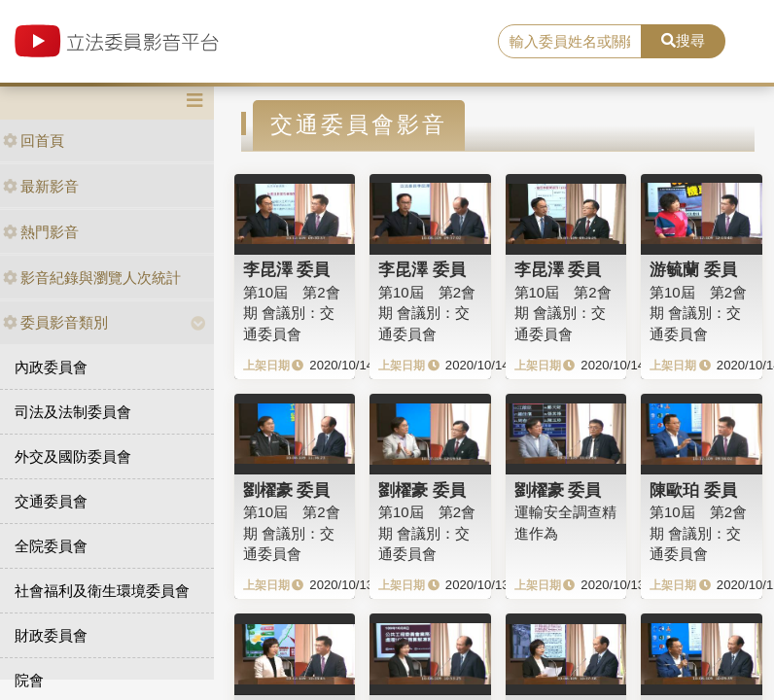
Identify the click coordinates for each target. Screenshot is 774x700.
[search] (570, 42)
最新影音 (41, 186)
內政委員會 (51, 367)
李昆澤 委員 (287, 269)
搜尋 (683, 40)
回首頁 (34, 140)
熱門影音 (41, 232)
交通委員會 (51, 501)
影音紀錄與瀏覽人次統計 (92, 278)
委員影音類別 (55, 322)
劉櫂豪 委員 (287, 490)
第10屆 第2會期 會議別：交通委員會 (292, 313)
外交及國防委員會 (73, 456)
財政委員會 (51, 635)
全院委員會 (51, 546)
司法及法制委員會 (73, 412)
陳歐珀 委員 (693, 490)
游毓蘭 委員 (693, 269)
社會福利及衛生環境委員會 (102, 591)
